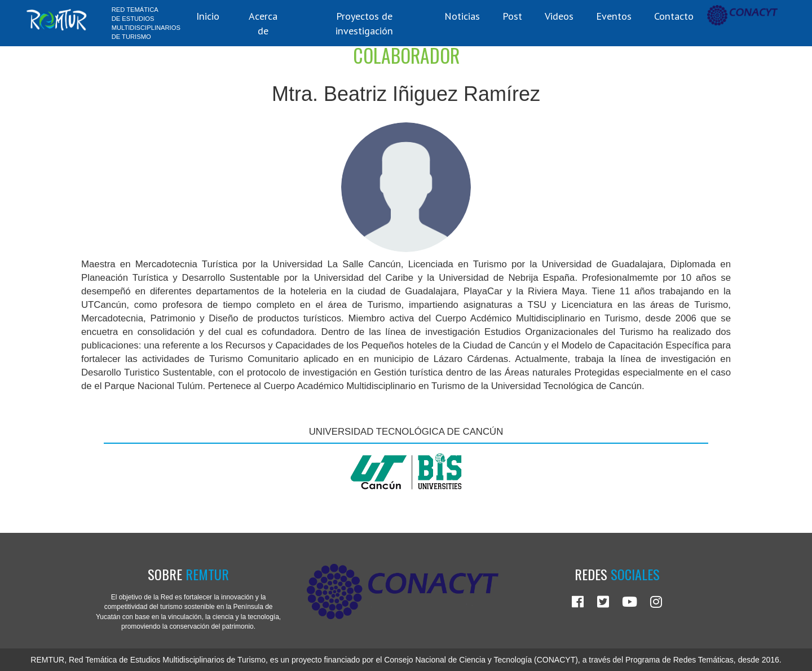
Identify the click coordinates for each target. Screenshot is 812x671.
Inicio (208, 16)
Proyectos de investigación (364, 23)
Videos (559, 16)
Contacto (674, 16)
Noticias (462, 16)
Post (512, 16)
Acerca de (263, 23)
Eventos (614, 16)
